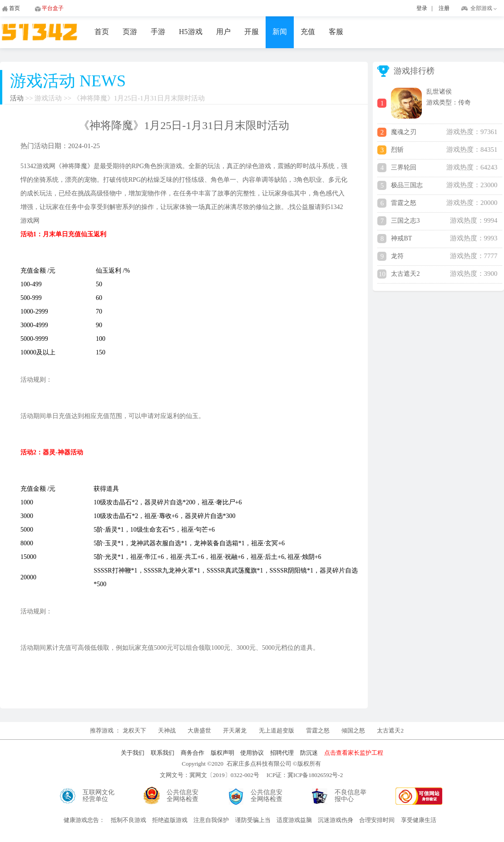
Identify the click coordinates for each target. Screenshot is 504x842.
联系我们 (163, 753)
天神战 (168, 730)
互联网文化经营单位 (99, 796)
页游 (130, 32)
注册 (444, 8)
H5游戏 (191, 32)
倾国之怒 (353, 730)
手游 (158, 32)
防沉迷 (309, 753)
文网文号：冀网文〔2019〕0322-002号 (210, 775)
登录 (422, 8)
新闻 (280, 32)
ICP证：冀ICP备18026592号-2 (305, 775)
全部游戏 (481, 8)
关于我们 (133, 753)
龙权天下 (135, 730)
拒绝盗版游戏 (170, 820)
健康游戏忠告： (84, 820)
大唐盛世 (199, 730)
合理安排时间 (377, 820)
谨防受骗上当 (253, 820)
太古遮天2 (390, 730)
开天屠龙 (235, 730)
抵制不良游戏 (128, 820)
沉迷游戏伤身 (336, 820)
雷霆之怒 (318, 730)
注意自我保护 (211, 820)
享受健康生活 (419, 820)
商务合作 (193, 753)
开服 (252, 32)
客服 (336, 32)
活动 (17, 98)
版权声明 (222, 753)
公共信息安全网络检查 (183, 796)
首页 (102, 32)
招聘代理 (282, 753)
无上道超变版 (277, 730)
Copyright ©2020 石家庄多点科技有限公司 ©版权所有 (251, 764)
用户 (223, 32)
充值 (308, 32)
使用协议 (252, 753)
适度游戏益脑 (294, 820)
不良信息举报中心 (351, 796)
